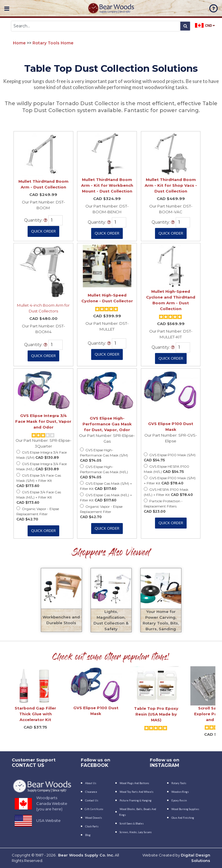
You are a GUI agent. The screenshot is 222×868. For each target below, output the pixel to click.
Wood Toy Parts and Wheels (137, 792)
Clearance (91, 792)
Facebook (95, 765)
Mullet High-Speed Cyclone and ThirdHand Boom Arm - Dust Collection (171, 300)
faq (214, 8)
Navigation (7, 9)
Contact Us (92, 800)
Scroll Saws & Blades (132, 823)
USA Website (48, 820)
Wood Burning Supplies (185, 809)
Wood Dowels (94, 818)
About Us (91, 783)
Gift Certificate (94, 809)
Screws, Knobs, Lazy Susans (136, 832)
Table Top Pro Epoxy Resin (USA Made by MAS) (156, 714)
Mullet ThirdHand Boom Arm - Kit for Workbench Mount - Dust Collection (107, 185)
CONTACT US (28, 765)
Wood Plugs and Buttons (134, 783)
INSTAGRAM (164, 765)
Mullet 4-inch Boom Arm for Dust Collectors (43, 308)
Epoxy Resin (179, 800)
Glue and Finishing (183, 818)
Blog (88, 835)
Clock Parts (92, 826)
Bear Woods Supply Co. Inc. (86, 855)
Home (19, 43)
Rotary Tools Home (53, 43)
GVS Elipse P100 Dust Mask (171, 427)
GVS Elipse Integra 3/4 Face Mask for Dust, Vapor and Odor (43, 421)
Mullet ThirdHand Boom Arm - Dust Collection (43, 184)
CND (205, 25)
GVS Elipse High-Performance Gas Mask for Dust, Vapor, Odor (107, 424)
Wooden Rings (180, 792)
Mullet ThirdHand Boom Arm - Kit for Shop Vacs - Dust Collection (171, 185)
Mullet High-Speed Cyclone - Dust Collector (107, 298)
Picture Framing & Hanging (136, 800)
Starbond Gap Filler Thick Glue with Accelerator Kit (35, 714)
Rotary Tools (179, 783)
